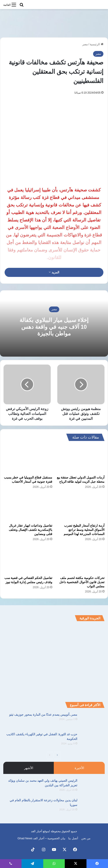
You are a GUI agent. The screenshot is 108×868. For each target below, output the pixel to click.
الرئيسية (97, 44)
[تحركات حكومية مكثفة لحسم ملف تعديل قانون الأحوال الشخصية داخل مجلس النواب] (80, 560)
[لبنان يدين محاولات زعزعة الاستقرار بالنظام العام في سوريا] (93, 806)
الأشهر (29, 768)
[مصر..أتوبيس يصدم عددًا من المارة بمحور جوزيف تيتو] (93, 721)
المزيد (54, 272)
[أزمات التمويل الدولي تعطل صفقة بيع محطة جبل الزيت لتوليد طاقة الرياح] (80, 459)
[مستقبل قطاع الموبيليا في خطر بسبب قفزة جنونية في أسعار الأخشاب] (28, 459)
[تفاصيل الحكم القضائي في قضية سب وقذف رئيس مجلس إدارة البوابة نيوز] (28, 560)
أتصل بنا (73, 838)
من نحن (86, 838)
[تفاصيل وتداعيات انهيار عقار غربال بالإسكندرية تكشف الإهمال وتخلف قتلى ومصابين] (28, 508)
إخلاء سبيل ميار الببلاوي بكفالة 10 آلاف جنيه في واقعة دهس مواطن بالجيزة (54, 327)
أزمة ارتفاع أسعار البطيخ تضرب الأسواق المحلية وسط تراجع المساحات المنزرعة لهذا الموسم (84, 530)
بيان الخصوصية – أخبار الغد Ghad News (41, 838)
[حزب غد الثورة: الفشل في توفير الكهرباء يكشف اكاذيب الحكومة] (93, 740)
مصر (85, 44)
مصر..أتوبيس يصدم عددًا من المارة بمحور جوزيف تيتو (43, 715)
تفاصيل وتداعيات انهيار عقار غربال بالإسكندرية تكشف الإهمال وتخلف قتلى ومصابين (31, 530)
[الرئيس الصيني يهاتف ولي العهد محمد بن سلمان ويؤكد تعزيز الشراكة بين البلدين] (93, 787)
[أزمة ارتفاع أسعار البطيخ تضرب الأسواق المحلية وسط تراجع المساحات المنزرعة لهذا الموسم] (80, 508)
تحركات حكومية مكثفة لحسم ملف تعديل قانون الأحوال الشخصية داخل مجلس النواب (82, 582)
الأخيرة (79, 768)
